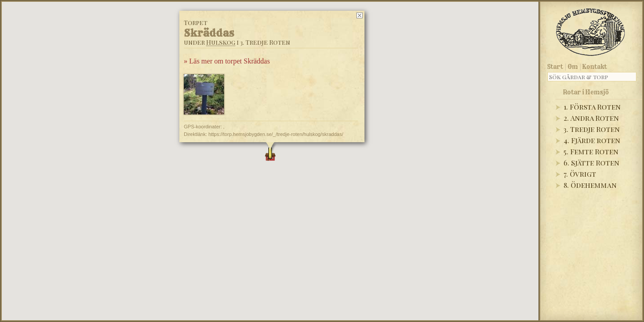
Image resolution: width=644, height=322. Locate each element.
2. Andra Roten (591, 118)
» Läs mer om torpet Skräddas (227, 61)
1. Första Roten (592, 107)
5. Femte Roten (591, 151)
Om (573, 67)
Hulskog (221, 42)
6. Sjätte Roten (591, 163)
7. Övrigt (580, 174)
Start (555, 67)
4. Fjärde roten (592, 140)
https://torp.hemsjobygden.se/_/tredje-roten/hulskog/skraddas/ (276, 134)
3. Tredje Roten (592, 129)
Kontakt (595, 67)
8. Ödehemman (590, 185)
